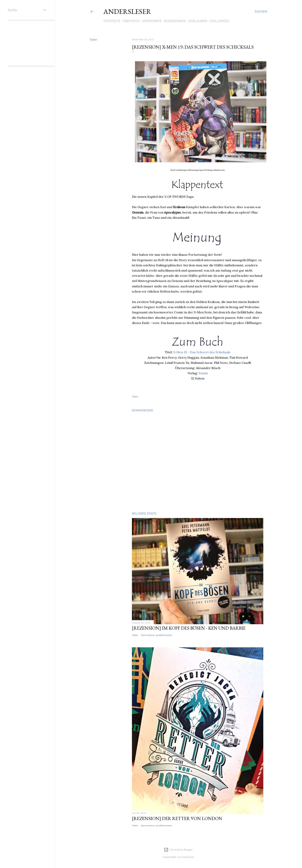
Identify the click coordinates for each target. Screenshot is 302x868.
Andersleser (127, 11)
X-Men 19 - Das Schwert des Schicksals (202, 352)
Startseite (112, 21)
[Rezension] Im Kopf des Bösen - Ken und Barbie (189, 628)
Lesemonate (152, 21)
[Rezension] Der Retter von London (177, 818)
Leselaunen (197, 21)
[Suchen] (261, 12)
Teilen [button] (93, 40)
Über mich (131, 21)
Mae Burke (188, 857)
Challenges (219, 21)
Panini (203, 373)
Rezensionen (175, 21)
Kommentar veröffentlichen (156, 635)
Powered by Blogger (178, 850)
